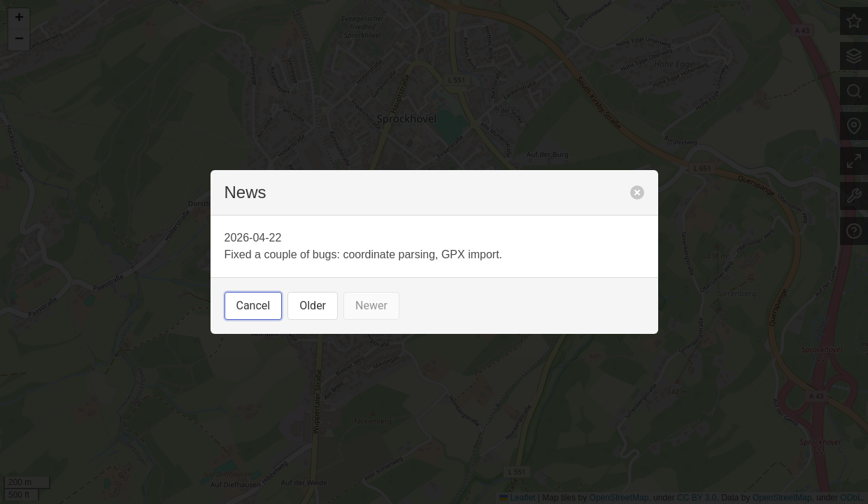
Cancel (254, 306)
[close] (637, 192)
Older (313, 306)
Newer (371, 306)
